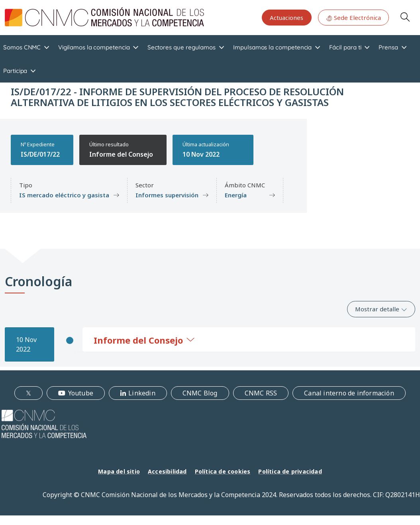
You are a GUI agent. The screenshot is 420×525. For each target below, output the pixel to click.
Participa (15, 71)
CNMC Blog (200, 393)
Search (405, 17)
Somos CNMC (22, 47)
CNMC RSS (261, 393)
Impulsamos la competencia (272, 47)
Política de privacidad (290, 471)
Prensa (388, 47)
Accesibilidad (167, 471)
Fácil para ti (345, 47)
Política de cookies (223, 471)
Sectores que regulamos (182, 47)
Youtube (81, 393)
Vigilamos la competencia (94, 47)
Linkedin (142, 393)
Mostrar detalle (381, 309)
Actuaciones (287, 18)
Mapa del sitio (119, 471)
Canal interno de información (349, 393)
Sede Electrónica (353, 18)
